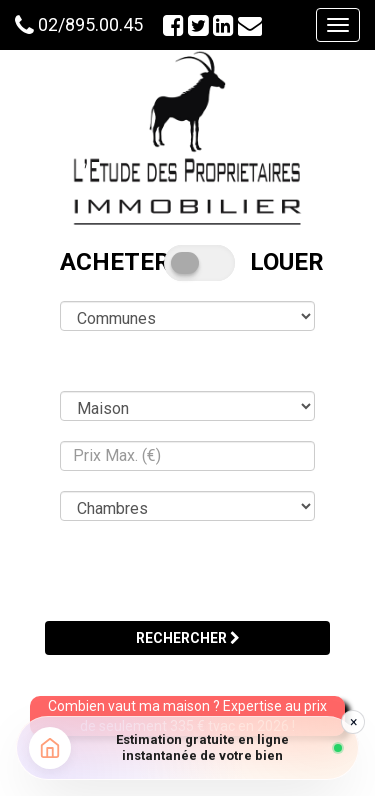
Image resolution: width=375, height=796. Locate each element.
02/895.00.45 (90, 24)
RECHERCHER (188, 638)
